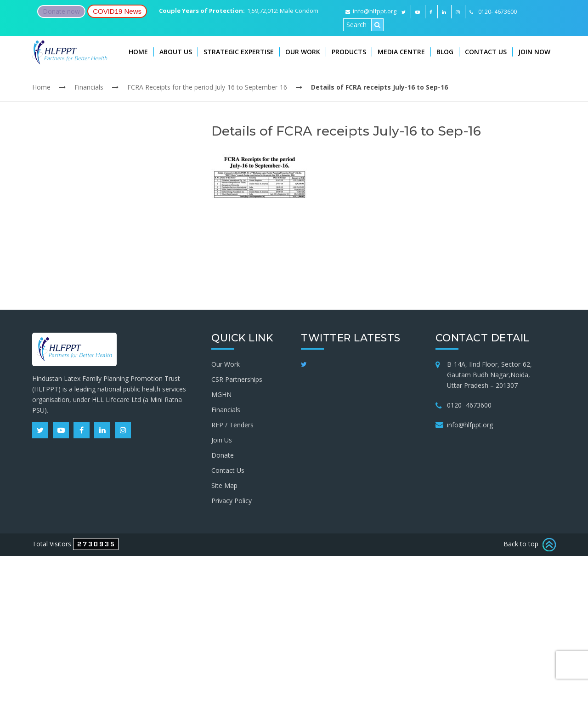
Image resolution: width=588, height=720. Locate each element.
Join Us (222, 440)
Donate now (61, 11)
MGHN (221, 394)
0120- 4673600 (469, 405)
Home (138, 52)
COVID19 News (117, 11)
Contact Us (486, 52)
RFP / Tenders (232, 425)
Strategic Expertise (239, 52)
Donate (223, 455)
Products (349, 52)
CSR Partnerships (237, 379)
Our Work (303, 52)
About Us (176, 52)
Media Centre (401, 52)
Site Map (224, 485)
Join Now (534, 52)
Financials (89, 87)
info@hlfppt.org (371, 11)
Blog (445, 52)
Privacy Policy (232, 501)
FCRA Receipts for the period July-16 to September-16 (207, 87)
